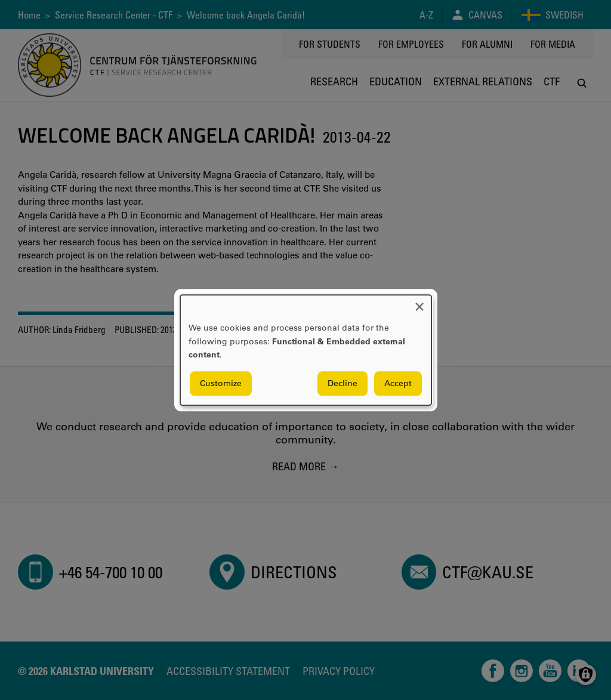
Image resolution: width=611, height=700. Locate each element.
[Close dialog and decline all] (419, 302)
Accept (398, 383)
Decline (342, 383)
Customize (221, 383)
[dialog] (306, 350)
